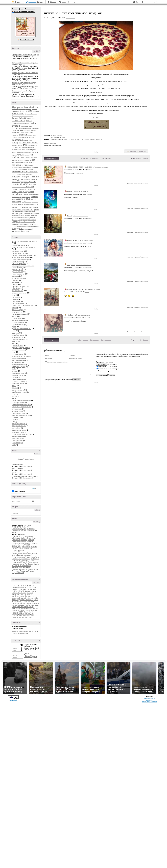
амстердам (36, 111)
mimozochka (26, 547)
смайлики (65, 362)
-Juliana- (15, 586)
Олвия (26, 612)
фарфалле (15, 214)
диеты (14, 327)
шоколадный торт (30, 229)
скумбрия (17, 194)
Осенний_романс (18, 614)
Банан (18, 111)
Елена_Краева (17, 562)
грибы (33, 123)
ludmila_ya (19, 545)
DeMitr (27, 586)
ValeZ (35, 554)
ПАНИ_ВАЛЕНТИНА (19, 527)
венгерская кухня (18, 436)
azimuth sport (33, 107)
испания (15, 135)
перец (25, 169)
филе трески (21, 216)
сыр (24, 202)
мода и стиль (17, 363)
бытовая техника (18, 382)
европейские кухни (19, 245)
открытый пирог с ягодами (30, 167)
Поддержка (134, 2)
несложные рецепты (19, 264)
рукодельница (17, 409)
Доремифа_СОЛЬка (27, 561)
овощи (19, 165)
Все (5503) (36, 582)
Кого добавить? (30, 536)
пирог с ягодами (82, 139)
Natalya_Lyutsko (18, 548)
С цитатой (137, 184)
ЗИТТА (25, 562)
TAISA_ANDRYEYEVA (76, 289)
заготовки (15, 333)
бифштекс (28, 114)
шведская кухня (18, 379)
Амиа (37, 557)
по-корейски (34, 177)
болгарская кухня (18, 384)
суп (20, 202)
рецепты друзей (18, 270)
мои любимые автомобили (21, 407)
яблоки (16, 231)
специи (15, 202)
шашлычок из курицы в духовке (29, 227)
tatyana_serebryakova (20, 554)
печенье (16, 171)
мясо (33, 160)
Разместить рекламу (149, 702)
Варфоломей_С (18, 602)
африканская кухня (19, 413)
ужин (14, 445)
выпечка (15, 282)
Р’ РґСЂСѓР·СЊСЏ (27, 40)
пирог (24, 171)
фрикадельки (29, 218)
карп (32, 138)
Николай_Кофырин (19, 569)
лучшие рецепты (18, 253)
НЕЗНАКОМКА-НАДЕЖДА (21, 568)
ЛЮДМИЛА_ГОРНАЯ (19, 609)
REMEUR (30, 593)
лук (32, 155)
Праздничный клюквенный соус (24, 55)
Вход (41, 2)
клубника (23, 143)
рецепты (15, 513)
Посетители (28, 655)
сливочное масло (34, 195)
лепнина (27, 155)
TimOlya (30, 554)
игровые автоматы (25, 132)
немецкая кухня (18, 358)
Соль (22, 111)
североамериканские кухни (22, 401)
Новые (145, 158)
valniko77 (70, 315)
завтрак (29, 126)
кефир (15, 143)
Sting (14, 472)
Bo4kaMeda (16, 540)
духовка (16, 126)
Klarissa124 (24, 588)
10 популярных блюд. (20, 107)
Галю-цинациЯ (29, 602)
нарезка (20, 163)
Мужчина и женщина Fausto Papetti (25, 476)
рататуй (30, 180)
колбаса (26, 145)
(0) (38, 55)
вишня (22, 121)
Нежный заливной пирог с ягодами (62, 139)
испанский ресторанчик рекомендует (25, 241)
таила (14, 532)
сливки (25, 194)
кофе (26, 147)
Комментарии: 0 (27, 474)
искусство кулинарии (19, 314)
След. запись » (106, 158)
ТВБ (28, 527)
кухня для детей (18, 337)
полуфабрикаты (19, 304)
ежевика (23, 126)
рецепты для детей (19, 339)
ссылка (89, 170)
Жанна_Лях (24, 603)
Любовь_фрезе (25, 610)
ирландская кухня (18, 373)
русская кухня (17, 272)
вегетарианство (18, 441)
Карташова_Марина (19, 607)
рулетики (33, 182)
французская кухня (19, 287)
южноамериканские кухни (21, 415)
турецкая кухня (17, 411)
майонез (16, 157)
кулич (14, 152)
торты (31, 210)
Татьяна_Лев (29, 614)
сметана (21, 199)
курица (35, 152)
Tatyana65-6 (27, 595)
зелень (20, 130)
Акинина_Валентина (24, 555)
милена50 (28, 566)
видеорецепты (17, 312)
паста (14, 169)
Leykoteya (16, 543)
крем (34, 149)
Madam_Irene (17, 547)
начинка (26, 162)
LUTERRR (26, 545)
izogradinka (30, 542)
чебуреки (16, 222)
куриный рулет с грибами (24, 152)
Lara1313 (15, 589)
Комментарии (30, 9)
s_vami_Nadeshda (18, 550)
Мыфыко (34, 610)
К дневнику (95, 158)
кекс (26, 140)
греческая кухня (18, 354)
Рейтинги (53, 2)
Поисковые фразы (30, 657)
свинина (22, 189)
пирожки (17, 177)
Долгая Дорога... (18, 468)
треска (36, 210)
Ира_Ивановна (33, 562)
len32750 (31, 596)
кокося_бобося (32, 615)
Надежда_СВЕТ (18, 612)
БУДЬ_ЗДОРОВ (33, 631)
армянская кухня (18, 390)
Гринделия (16, 603)
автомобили (16, 428)
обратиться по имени (100, 167)
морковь (21, 160)
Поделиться (143, 151)
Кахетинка (27, 525)
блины (15, 118)
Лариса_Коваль (33, 564)
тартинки (29, 202)
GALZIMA (15, 542)
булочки (23, 118)
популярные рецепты (20, 260)
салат (25, 184)
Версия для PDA (149, 698)
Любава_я (16, 610)
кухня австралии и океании (22, 405)
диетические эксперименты (22, 329)
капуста (27, 137)
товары (15, 371)
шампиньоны (23, 224)
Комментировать (51, 158)
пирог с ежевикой (33, 172)
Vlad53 (14, 555)
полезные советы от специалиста (24, 247)
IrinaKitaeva (16, 530)
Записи (14, 9)
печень (31, 169)
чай (13, 422)
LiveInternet (16, 2)
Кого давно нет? (18, 536)
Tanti (21, 595)
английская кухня (18, 335)
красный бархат (26, 150)
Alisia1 (69, 216)
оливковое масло (17, 167)
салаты (30, 187)
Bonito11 (21, 586)
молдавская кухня (18, 367)
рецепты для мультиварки (21, 348)
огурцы (26, 165)
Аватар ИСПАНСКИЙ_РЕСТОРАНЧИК (25, 27)
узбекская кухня (18, 443)
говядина (16, 123)
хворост (23, 220)
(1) (22, 93)
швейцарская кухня (19, 392)
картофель (18, 140)
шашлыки (16, 226)
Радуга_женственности (20, 633)
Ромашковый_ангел (27, 571)
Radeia (69, 191)
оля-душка (29, 569)
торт (26, 207)
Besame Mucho (18, 464)
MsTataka (34, 547)
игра (14, 352)
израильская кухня (19, 320)
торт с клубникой (23, 210)
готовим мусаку (25, 124)
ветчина (15, 121)
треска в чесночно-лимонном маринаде (24, 212)
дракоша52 (31, 529)
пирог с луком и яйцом (19, 174)
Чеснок (29, 111)
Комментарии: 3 (27, 466)
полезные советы (18, 274)
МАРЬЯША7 (20, 566)
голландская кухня (19, 403)
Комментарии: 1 (27, 470)
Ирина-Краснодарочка (20, 605)
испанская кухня (18, 251)
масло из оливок (26, 158)
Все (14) (37, 454)
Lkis (13, 545)
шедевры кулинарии (19, 293)
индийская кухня (18, 432)
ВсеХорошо (35, 559)
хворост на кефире (31, 220)
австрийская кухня (19, 360)
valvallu (35, 530)
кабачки (23, 135)
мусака (27, 160)
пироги (29, 174)
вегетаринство (17, 439)
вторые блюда (17, 318)
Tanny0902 (16, 595)
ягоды (98, 139)
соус (28, 199)
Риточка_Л (16, 571)
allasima (15, 538)
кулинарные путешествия (21, 356)
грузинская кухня (18, 325)
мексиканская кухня (19, 365)
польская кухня (17, 417)
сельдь (15, 192)
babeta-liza (22, 538)
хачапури (16, 220)
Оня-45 (36, 569)
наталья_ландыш (18, 617)
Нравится (133, 151)
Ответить (130, 184)
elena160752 (16, 596)
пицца (25, 177)
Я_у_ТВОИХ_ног (18, 573)
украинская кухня (18, 323)
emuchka (31, 540)
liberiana (22, 543)
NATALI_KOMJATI (18, 591)
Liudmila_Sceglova (32, 543)
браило (28, 559)
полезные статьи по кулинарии (23, 306)
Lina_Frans (23, 589)
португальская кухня (19, 426)
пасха (20, 169)
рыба (19, 184)
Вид (138, 2)
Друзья (21, 9)
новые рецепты (18, 262)
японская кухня (17, 375)
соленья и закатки (18, 424)
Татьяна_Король (26, 530)
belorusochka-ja (31, 538)
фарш (22, 213)
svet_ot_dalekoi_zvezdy (20, 552)
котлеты (20, 147)
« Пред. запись (83, 158)
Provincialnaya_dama (19, 529)
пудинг (25, 180)
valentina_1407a (32, 598)
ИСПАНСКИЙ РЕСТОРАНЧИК (13, 12)
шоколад (17, 229)
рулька (14, 184)
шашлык (34, 224)
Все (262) (37, 522)
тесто (21, 207)
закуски (15, 341)
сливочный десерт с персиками (21, 197)
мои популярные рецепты (21, 257)
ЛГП (14, 566)
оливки (31, 165)
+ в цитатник (70, 18)
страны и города (18, 310)
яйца (22, 231)
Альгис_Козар (30, 557)
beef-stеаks (15, 109)
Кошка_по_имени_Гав (20, 564)
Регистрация (33, 2)
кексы (31, 140)
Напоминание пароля (75, 358)
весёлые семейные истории (22, 434)
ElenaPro (32, 586)
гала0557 (15, 615)
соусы (33, 199)
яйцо (27, 231)
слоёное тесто (18, 346)
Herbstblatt (23, 542)
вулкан (29, 121)
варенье (31, 118)
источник (96, 117)
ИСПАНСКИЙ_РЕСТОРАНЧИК (79, 167)
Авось (64, 2)
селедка (31, 189)
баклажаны (18, 114)
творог (21, 204)
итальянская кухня (19, 278)
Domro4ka (24, 540)
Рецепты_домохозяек (20, 631)
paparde (24, 598)
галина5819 (16, 561)
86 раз (54, 143)
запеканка (17, 128)
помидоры (18, 179)
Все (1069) (36, 51)
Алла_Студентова (18, 557)
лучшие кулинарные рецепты (23, 255)
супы (14, 394)
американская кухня (19, 430)
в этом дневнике (19, 491)
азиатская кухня (18, 291)
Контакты (149, 700)
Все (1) (37, 510)
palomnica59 (28, 548)
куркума (14, 155)
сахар (15, 189)
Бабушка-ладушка (18, 559)
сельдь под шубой (26, 192)
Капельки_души (33, 605)
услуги (14, 396)
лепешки (21, 155)
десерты (15, 276)
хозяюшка (16, 289)
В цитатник (145, 184)
